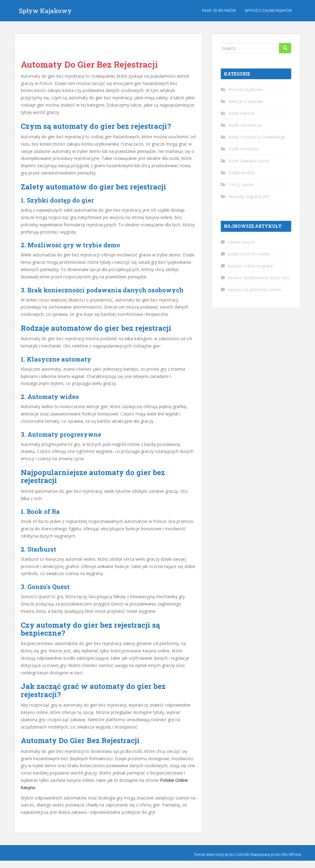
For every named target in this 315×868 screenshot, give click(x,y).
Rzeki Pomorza (244, 149)
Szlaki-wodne (242, 173)
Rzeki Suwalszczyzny (249, 161)
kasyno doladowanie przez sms (259, 278)
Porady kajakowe (246, 89)
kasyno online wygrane (251, 266)
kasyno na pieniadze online (255, 289)
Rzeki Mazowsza (245, 125)
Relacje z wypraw (246, 101)
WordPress (291, 854)
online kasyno (242, 242)
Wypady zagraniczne (249, 196)
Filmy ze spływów (219, 11)
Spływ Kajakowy (45, 11)
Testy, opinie (241, 184)
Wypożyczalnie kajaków (268, 11)
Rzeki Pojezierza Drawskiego (257, 137)
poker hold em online (249, 254)
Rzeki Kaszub (242, 113)
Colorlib (242, 854)
